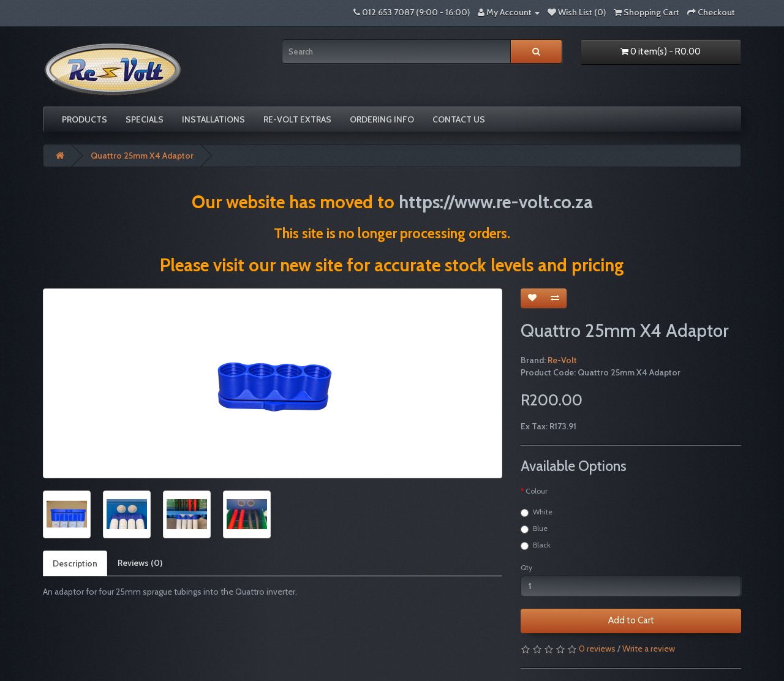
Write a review (649, 649)
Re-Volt (562, 360)
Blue (534, 529)
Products (85, 119)
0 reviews (597, 649)
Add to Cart (631, 620)
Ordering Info (382, 119)
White (537, 512)
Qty (526, 567)
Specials (145, 119)
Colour (537, 491)
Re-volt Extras (297, 119)
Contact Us (459, 119)
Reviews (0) (140, 563)
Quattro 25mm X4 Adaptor (142, 156)
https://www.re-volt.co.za (496, 202)
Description (75, 563)
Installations (213, 119)
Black (536, 545)
